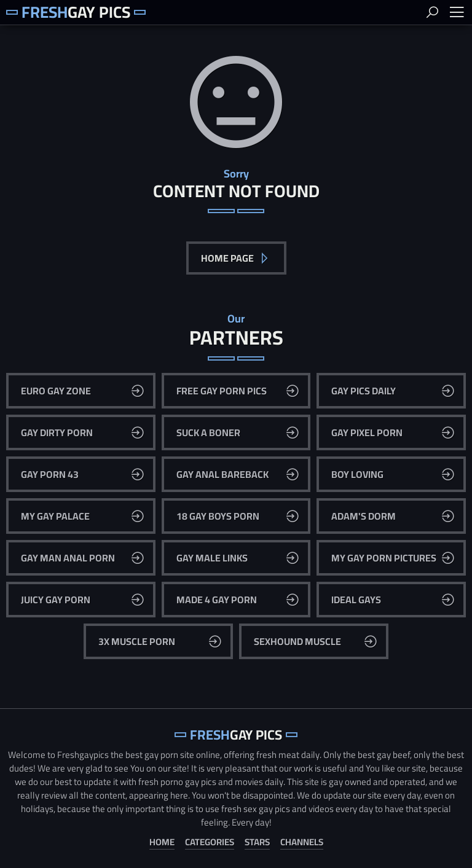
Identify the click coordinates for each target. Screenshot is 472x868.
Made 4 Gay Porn (217, 600)
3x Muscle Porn (137, 641)
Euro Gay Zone (56, 391)
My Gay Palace (55, 516)
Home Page (228, 258)
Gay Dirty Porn (57, 432)
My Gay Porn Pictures (384, 558)
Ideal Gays (356, 600)
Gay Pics (76, 12)
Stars (257, 843)
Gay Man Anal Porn (68, 558)
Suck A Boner (208, 432)
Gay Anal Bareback (222, 474)
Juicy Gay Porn (56, 600)
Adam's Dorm (364, 516)
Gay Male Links (212, 558)
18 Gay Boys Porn (218, 516)
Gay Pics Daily (364, 391)
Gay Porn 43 (50, 474)
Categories (210, 843)
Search (432, 12)
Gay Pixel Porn (367, 432)
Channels (302, 843)
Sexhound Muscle (297, 641)
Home (162, 843)
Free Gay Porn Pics (222, 391)
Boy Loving (357, 474)
